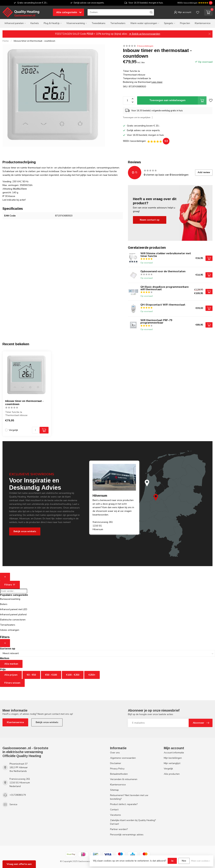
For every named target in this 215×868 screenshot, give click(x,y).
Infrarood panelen (14, 23)
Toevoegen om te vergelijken (137, 117)
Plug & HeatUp (52, 23)
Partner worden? (119, 829)
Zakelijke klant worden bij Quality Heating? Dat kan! (133, 822)
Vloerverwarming (76, 23)
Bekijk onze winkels (25, 531)
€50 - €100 (51, 675)
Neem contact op (150, 220)
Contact (114, 810)
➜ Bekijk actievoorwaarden (145, 34)
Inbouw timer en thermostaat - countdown (34, 41)
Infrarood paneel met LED (14, 609)
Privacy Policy (117, 769)
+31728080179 (18, 795)
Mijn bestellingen (173, 758)
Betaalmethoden (119, 774)
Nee (184, 861)
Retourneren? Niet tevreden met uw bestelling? (129, 797)
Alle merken (11, 664)
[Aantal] (35, 430)
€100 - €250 (73, 675)
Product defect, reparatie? (124, 804)
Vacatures (116, 815)
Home (6, 41)
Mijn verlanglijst (172, 763)
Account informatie (174, 753)
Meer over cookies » (201, 861)
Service (13, 804)
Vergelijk (13, 430)
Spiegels (169, 23)
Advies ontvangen (10, 630)
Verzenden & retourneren (124, 779)
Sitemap (114, 790)
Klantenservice (203, 23)
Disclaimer (116, 763)
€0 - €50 (31, 675)
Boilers (4, 604)
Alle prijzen (11, 675)
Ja (172, 861)
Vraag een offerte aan (19, 864)
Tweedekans (98, 23)
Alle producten (172, 774)
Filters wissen (12, 683)
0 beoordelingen (145, 46)
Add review (204, 172)
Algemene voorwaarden (123, 758)
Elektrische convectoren (13, 620)
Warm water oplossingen (144, 23)
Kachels (35, 23)
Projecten (185, 23)
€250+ (92, 675)
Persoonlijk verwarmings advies (127, 835)
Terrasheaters (118, 23)
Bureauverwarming (10, 599)
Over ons (115, 753)
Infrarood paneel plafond (13, 615)
